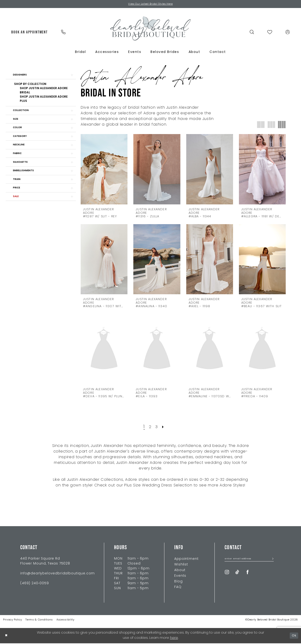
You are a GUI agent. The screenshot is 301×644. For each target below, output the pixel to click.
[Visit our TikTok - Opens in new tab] (237, 574)
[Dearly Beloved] (150, 29)
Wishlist (181, 565)
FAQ (178, 588)
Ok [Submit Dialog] (294, 636)
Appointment (186, 560)
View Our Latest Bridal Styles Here (151, 4)
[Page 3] (157, 428)
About (180, 571)
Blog (178, 582)
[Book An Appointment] (30, 33)
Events (180, 577)
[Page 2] (150, 428)
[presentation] (104, 170)
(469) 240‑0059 (34, 584)
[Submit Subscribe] (271, 560)
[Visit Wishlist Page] (270, 33)
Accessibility (65, 621)
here (174, 639)
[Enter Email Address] (249, 560)
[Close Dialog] (7, 636)
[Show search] (252, 33)
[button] (288, 33)
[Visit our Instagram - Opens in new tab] (227, 574)
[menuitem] (30, 33)
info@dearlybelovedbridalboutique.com (57, 574)
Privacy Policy (12, 621)
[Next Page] (164, 428)
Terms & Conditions (39, 621)
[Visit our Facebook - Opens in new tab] (248, 574)
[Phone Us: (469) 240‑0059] (63, 33)
